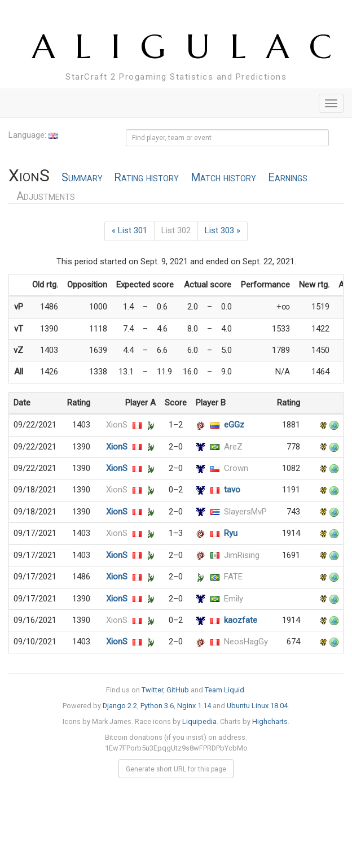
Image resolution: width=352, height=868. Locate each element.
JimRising (242, 555)
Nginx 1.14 (194, 706)
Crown (236, 468)
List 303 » (223, 230)
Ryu (231, 533)
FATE (233, 577)
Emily (234, 599)
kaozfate (241, 620)
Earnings (288, 178)
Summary (82, 178)
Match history (223, 178)
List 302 (176, 230)
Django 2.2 (120, 706)
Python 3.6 (157, 706)
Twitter (152, 690)
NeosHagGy (246, 642)
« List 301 (129, 230)
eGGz (234, 425)
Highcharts (270, 721)
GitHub (178, 690)
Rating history (146, 178)
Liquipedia (199, 721)
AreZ (233, 447)
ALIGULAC (192, 47)
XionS (117, 425)
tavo (232, 490)
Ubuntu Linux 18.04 (257, 706)
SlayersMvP (245, 512)
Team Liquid (225, 690)
